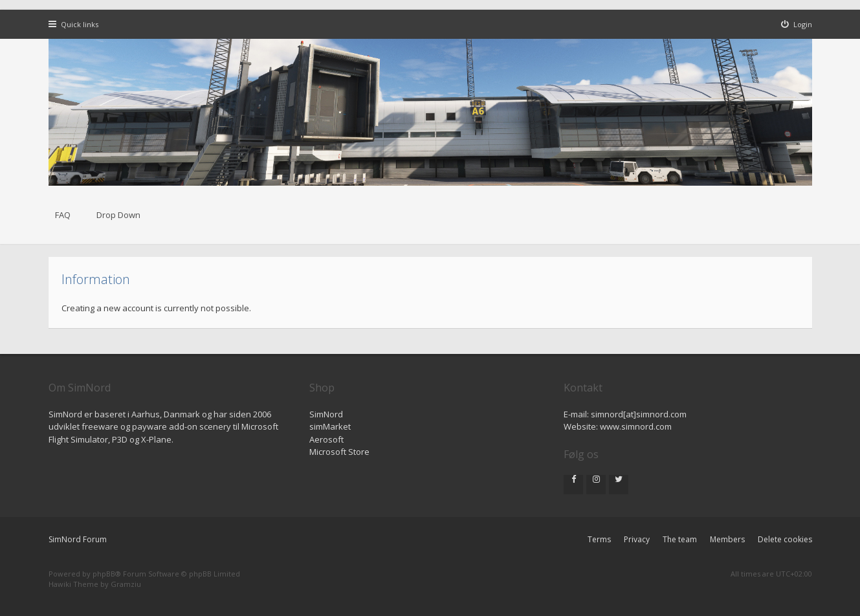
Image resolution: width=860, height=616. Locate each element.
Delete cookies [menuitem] (785, 539)
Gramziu (126, 584)
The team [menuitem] (680, 539)
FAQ (63, 215)
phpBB (104, 574)
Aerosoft (326, 439)
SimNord (326, 414)
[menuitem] (797, 24)
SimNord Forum (78, 539)
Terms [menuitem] (599, 539)
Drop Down (118, 215)
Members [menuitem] (727, 539)
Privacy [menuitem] (637, 539)
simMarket (330, 426)
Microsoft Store (339, 452)
